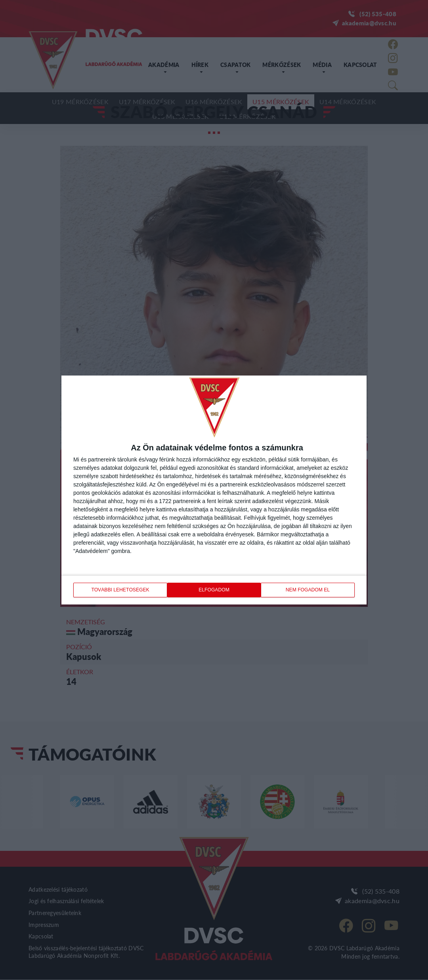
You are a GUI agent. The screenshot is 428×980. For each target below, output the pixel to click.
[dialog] (214, 490)
